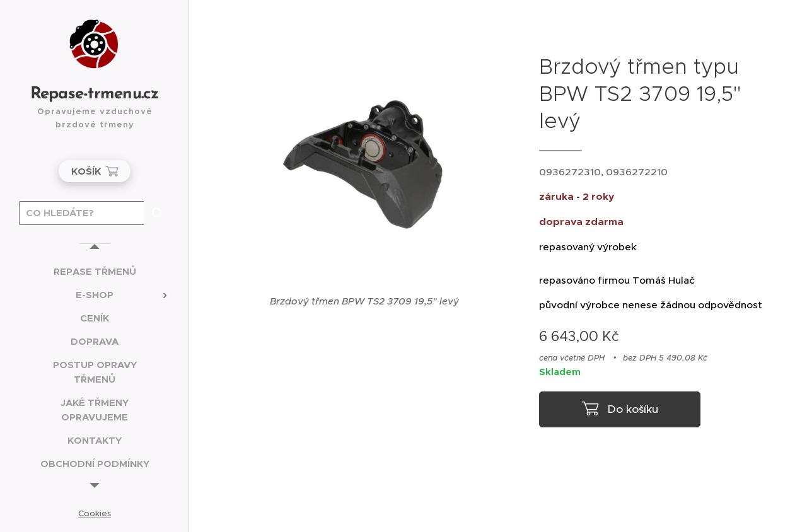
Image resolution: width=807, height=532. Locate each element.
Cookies (95, 513)
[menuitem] (95, 271)
